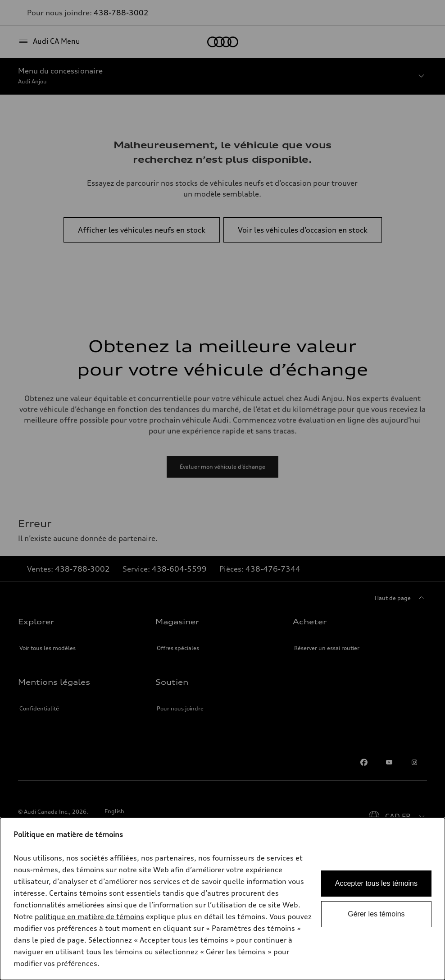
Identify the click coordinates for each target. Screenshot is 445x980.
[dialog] (222, 899)
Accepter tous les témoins (376, 883)
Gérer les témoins (376, 914)
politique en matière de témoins (89, 916)
